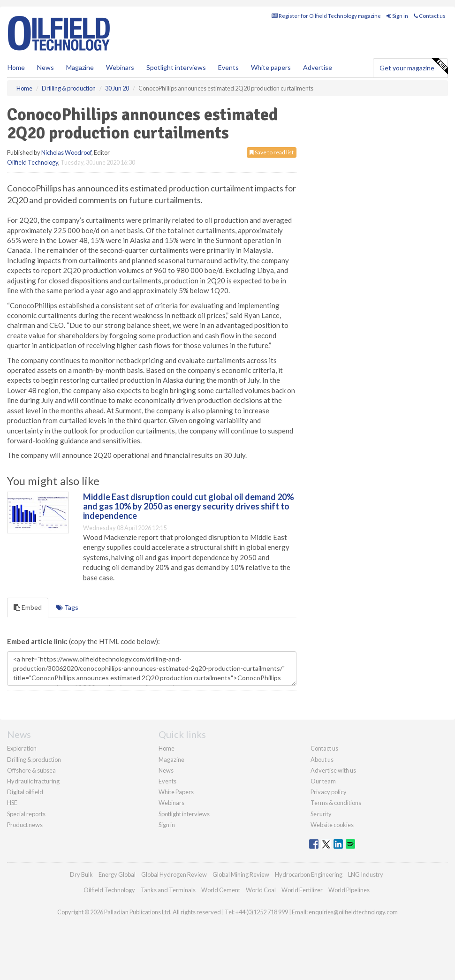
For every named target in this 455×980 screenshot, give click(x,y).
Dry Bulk (81, 874)
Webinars (120, 67)
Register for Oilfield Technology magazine (326, 16)
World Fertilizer (302, 890)
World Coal (261, 890)
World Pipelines (349, 890)
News (166, 770)
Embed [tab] (28, 607)
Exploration (22, 748)
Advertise (318, 67)
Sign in (397, 16)
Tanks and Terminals (168, 890)
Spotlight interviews (176, 67)
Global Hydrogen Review (174, 874)
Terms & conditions (336, 803)
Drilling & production (34, 760)
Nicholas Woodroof (66, 152)
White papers (271, 67)
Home (16, 67)
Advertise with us (333, 770)
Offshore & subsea (31, 770)
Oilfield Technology (33, 162)
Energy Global (117, 874)
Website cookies (332, 825)
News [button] (45, 67)
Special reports (26, 814)
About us (322, 760)
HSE (12, 803)
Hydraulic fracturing (33, 781)
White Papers (176, 792)
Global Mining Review (241, 874)
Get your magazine (413, 67)
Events (228, 67)
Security (321, 814)
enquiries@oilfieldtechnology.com (353, 912)
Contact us (430, 16)
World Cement (221, 890)
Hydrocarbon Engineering (309, 874)
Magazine (80, 67)
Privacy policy (329, 792)
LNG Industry (366, 874)
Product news (25, 825)
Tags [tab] (67, 607)
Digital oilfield (25, 792)
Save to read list (272, 152)
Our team (323, 781)
